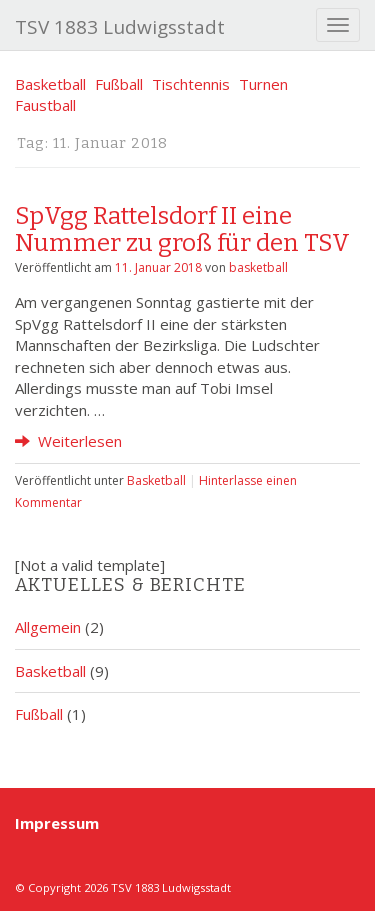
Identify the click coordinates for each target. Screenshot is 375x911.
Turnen (263, 84)
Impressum (57, 823)
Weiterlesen (68, 441)
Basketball (50, 84)
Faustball (45, 105)
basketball (258, 267)
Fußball (119, 84)
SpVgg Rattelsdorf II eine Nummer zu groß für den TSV (182, 229)
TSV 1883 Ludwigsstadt (120, 27)
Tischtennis (191, 84)
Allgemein (48, 627)
